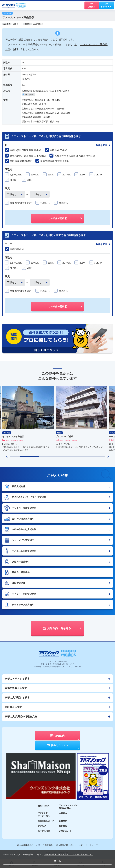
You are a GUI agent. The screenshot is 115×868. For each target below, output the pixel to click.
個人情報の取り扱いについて (69, 845)
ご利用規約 (48, 845)
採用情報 (63, 826)
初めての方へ (44, 806)
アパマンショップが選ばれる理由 (68, 807)
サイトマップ (92, 845)
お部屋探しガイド (46, 821)
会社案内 (63, 813)
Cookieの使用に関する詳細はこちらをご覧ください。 (68, 854)
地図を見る (28, 95)
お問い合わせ (65, 831)
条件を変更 (103, 145)
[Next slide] (108, 457)
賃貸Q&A (42, 826)
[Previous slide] (7, 457)
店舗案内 (63, 821)
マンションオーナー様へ (44, 814)
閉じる (58, 861)
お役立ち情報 (44, 831)
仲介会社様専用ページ (28, 845)
